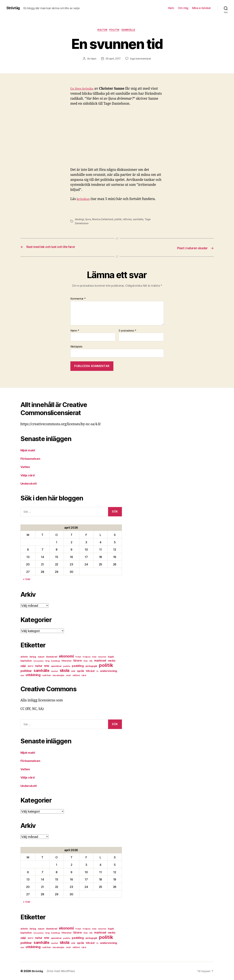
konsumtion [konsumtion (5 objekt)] (39, 661)
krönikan (84, 200)
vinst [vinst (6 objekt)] (68, 675)
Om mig (183, 8)
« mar (27, 579)
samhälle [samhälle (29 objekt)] (42, 671)
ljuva (89, 220)
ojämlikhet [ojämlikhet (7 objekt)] (56, 666)
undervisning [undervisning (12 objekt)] (109, 671)
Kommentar (78, 299)
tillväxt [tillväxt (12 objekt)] (90, 671)
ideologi (80, 220)
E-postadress (127, 331)
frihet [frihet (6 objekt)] (78, 657)
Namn (75, 331)
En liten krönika (83, 89)
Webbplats (76, 347)
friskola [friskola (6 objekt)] (87, 657)
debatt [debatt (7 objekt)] (41, 657)
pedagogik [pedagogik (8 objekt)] (91, 666)
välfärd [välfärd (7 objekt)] (76, 675)
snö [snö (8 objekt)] (73, 671)
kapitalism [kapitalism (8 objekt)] (26, 661)
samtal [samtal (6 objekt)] (54, 671)
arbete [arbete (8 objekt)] (24, 657)
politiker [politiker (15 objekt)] (26, 671)
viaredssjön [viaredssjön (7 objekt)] (58, 675)
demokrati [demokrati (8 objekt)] (52, 657)
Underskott (30, 483)
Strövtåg (14, 8)
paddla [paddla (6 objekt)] (67, 666)
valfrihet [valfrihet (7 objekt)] (46, 675)
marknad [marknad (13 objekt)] (100, 661)
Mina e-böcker (202, 8)
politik (115, 30)
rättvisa (129, 220)
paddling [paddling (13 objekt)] (78, 666)
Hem (171, 8)
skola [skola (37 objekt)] (65, 670)
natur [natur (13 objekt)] (39, 666)
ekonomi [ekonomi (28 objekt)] (66, 656)
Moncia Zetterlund (103, 220)
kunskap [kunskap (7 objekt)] (55, 661)
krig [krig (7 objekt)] (48, 661)
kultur (101, 30)
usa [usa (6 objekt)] (22, 675)
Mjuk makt (29, 450)
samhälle (130, 30)
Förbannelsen (31, 458)
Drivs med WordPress (62, 971)
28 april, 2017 (113, 59)
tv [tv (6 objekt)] (97, 671)
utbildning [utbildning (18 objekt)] (33, 675)
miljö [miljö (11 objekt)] (23, 666)
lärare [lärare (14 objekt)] (77, 661)
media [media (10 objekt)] (112, 661)
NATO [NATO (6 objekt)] (31, 666)
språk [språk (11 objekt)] (81, 671)
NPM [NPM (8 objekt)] (47, 666)
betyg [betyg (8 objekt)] (33, 657)
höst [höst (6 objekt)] (94, 657)
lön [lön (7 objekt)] (91, 661)
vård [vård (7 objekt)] (84, 675)
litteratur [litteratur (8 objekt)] (67, 661)
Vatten (26, 467)
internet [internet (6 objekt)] (102, 657)
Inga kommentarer (141, 59)
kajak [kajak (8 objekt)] (111, 657)
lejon (93, 59)
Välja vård (29, 475)
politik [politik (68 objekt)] (106, 665)
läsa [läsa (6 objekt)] (86, 661)
